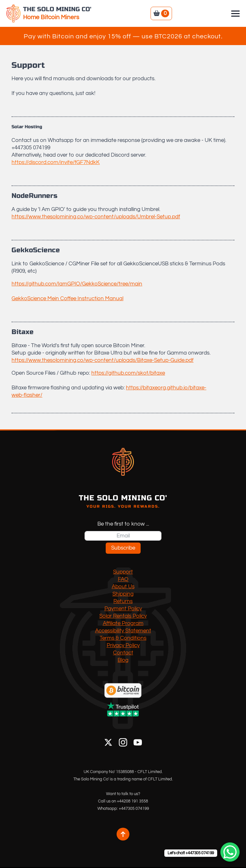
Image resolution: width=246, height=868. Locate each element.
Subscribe (123, 548)
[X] (108, 742)
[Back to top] (123, 834)
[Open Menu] (235, 13)
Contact (123, 653)
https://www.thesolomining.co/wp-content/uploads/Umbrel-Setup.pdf (96, 217)
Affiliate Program (123, 623)
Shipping (123, 594)
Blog (123, 660)
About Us (123, 587)
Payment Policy (123, 609)
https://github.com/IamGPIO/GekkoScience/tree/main (77, 284)
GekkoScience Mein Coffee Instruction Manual (67, 299)
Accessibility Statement (123, 631)
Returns (123, 601)
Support (123, 572)
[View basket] (161, 14)
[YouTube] (138, 742)
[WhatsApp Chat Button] (230, 852)
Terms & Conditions (123, 638)
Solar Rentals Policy (123, 616)
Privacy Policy (123, 645)
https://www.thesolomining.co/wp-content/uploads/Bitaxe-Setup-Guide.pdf (102, 360)
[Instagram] (123, 742)
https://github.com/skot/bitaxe (128, 373)
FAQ (123, 579)
